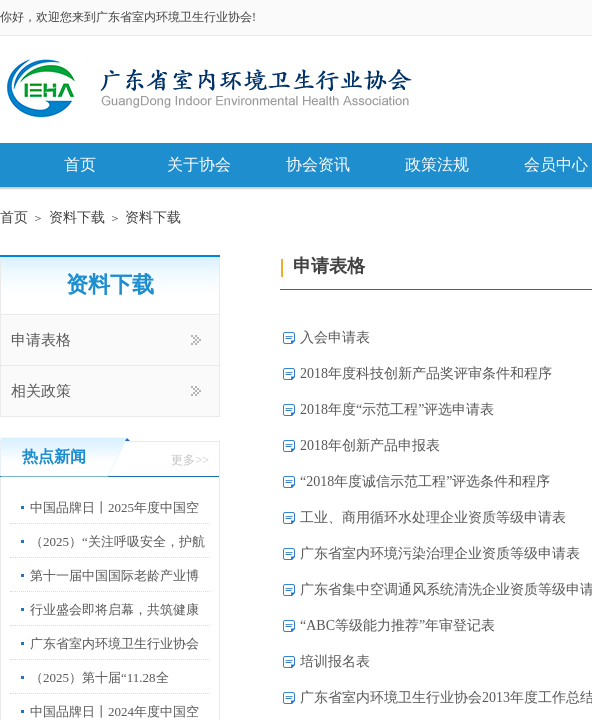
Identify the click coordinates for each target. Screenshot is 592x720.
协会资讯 (318, 164)
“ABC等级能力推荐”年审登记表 (397, 625)
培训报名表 (335, 661)
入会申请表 (335, 337)
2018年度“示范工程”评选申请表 (397, 409)
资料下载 (77, 217)
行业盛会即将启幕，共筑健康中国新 (114, 624)
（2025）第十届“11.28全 (99, 677)
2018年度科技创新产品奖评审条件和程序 (426, 373)
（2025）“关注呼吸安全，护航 (117, 541)
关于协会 (199, 164)
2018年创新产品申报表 (370, 445)
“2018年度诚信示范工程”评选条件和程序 (425, 481)
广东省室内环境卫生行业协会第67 (114, 658)
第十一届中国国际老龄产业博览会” (114, 590)
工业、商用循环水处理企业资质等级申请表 (433, 517)
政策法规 (437, 164)
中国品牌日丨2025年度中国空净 (114, 522)
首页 (80, 164)
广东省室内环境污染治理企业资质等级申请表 (440, 553)
